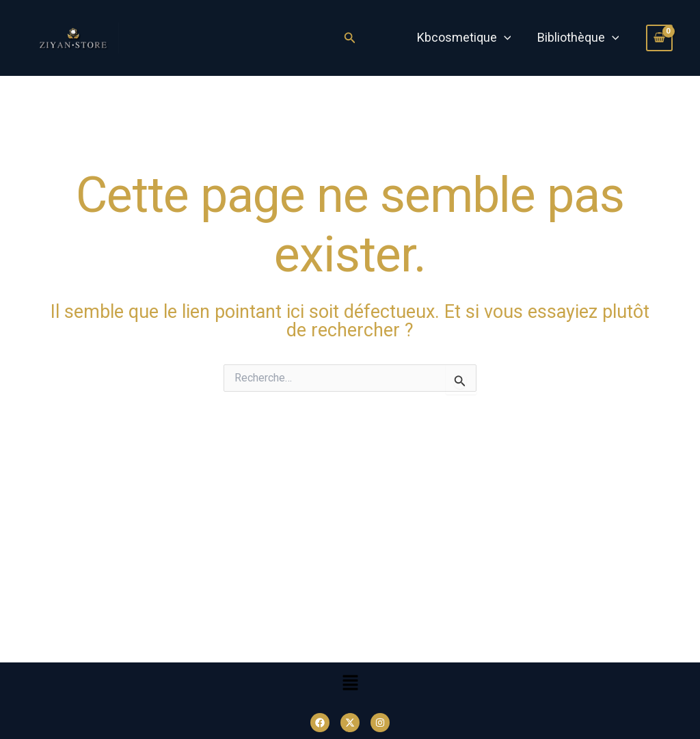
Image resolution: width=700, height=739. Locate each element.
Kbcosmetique (466, 37)
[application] (506, 37)
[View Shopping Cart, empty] (659, 38)
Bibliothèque (579, 37)
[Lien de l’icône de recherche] (350, 38)
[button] (350, 684)
